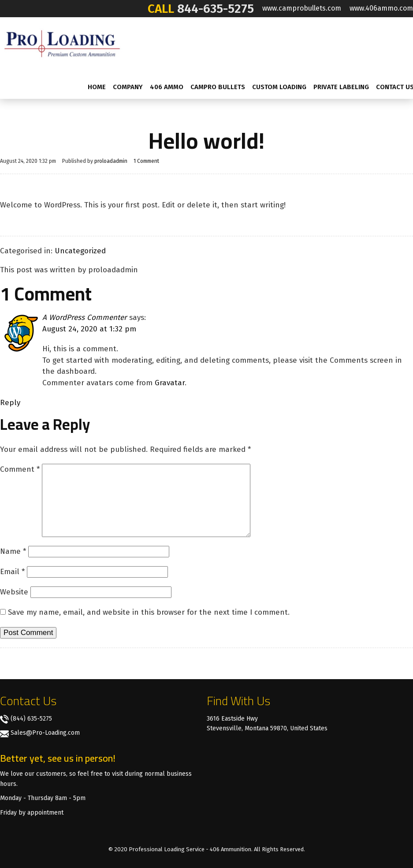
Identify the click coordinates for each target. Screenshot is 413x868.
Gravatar (170, 383)
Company (128, 87)
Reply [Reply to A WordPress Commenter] (10, 403)
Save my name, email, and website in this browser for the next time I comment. (149, 612)
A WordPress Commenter (85, 318)
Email (12, 572)
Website (14, 592)
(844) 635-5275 (31, 719)
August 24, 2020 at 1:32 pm (89, 329)
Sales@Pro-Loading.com (45, 733)
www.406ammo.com (381, 8)
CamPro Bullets (218, 87)
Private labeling (341, 87)
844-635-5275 (216, 9)
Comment (20, 469)
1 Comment (146, 161)
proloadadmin (111, 161)
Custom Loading (279, 87)
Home (97, 87)
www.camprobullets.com (302, 8)
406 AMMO (167, 87)
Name (13, 551)
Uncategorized (80, 251)
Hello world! (206, 141)
